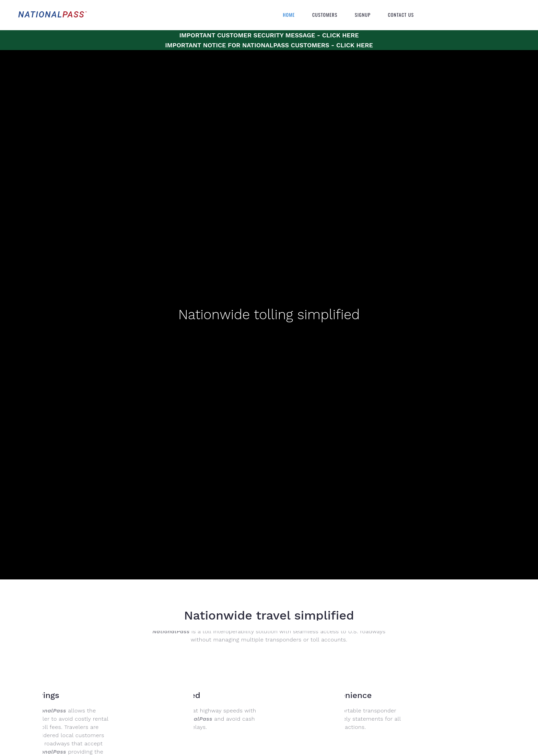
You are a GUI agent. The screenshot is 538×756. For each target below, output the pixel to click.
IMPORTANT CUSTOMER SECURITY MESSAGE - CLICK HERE (269, 35)
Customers (325, 15)
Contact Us (401, 15)
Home (289, 15)
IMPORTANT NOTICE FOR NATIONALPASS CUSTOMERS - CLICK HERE (269, 45)
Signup (363, 15)
